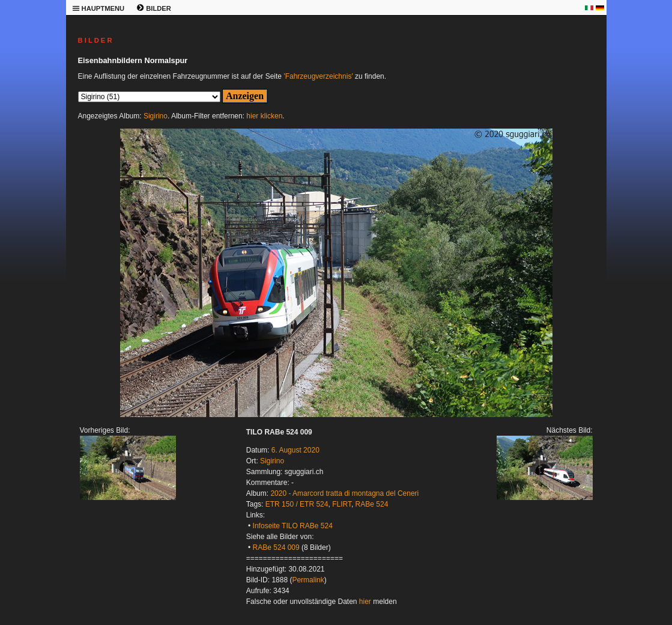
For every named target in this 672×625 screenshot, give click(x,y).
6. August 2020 (295, 450)
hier (365, 602)
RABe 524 (372, 504)
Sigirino (156, 116)
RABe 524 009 (276, 547)
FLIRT (342, 504)
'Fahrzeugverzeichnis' (318, 76)
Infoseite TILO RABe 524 (293, 526)
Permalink (308, 580)
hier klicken (264, 116)
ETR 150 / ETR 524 (297, 504)
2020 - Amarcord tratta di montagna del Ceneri (344, 493)
